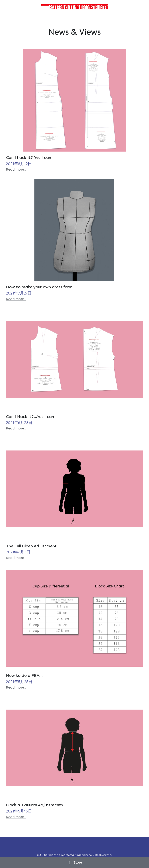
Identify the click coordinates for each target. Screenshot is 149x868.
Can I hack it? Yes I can (29, 157)
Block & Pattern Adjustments (34, 805)
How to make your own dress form (39, 287)
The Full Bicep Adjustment (31, 546)
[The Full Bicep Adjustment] (74, 489)
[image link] (75, 6)
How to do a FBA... (24, 676)
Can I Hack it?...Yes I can (30, 416)
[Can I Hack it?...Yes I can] (74, 359)
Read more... (16, 169)
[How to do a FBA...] (74, 618)
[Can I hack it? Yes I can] (74, 100)
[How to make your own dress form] (74, 230)
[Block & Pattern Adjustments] (74, 748)
